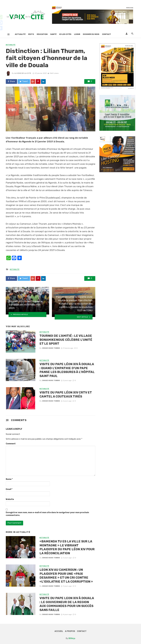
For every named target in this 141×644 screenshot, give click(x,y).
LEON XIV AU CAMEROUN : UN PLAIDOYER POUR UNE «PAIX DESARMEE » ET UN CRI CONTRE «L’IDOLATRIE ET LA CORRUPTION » (66, 576)
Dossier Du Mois (91, 34)
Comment (11, 444)
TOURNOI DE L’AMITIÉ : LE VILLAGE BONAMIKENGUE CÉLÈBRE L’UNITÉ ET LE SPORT (66, 340)
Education (42, 34)
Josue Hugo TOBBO (51, 348)
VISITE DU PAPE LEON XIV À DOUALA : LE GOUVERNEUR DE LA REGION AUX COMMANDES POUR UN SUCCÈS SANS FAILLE (67, 604)
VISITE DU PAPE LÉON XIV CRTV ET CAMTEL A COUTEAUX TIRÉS (66, 394)
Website (10, 499)
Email (9, 489)
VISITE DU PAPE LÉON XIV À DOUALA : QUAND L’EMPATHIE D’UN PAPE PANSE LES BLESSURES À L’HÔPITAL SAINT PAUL (67, 370)
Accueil (59, 631)
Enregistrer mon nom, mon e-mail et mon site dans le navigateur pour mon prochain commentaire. (47, 514)
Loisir (77, 34)
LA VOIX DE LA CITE (23, 73)
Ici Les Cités (65, 34)
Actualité (20, 34)
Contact (107, 34)
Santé (53, 34)
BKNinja (72, 638)
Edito (31, 34)
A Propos (70, 631)
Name (9, 479)
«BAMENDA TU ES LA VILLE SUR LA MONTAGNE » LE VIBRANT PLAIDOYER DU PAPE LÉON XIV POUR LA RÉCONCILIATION (67, 547)
